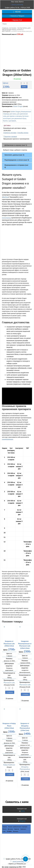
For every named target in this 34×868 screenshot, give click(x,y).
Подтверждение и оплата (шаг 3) (17, 156)
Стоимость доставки (10, 128)
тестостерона (6, 213)
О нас (4, 827)
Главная (5, 28)
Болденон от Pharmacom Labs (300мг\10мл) (9, 639)
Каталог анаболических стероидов (18, 822)
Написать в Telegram (17, 16)
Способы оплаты (23, 128)
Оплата (5, 825)
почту (23, 807)
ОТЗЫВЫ (9, 827)
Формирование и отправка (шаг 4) (16, 162)
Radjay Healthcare (9, 760)
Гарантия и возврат (10, 132)
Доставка (10, 825)
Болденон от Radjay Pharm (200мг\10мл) (9, 722)
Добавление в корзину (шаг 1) (16, 141)
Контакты (16, 827)
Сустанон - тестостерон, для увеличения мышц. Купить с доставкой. (16, 30)
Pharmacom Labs (9, 678)
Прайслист (23, 825)
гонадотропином (7, 435)
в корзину (10, 688)
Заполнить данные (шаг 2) (14, 151)
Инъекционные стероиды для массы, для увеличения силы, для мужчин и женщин (17, 110)
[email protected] (17, 5)
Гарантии (17, 825)
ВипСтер (5, 193)
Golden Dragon (18, 102)
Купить (24, 82)
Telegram (22, 817)
